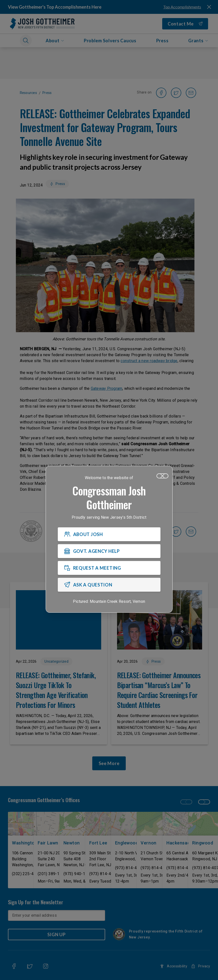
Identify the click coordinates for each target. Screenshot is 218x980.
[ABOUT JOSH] (109, 534)
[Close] (162, 476)
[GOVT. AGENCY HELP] (109, 551)
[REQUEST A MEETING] (109, 568)
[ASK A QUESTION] (109, 585)
